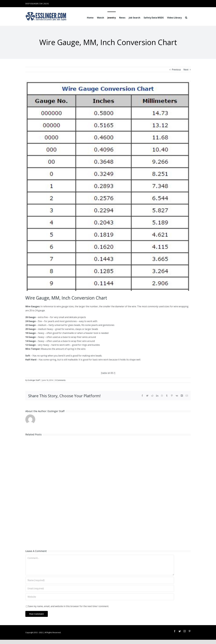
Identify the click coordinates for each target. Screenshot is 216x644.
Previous (176, 70)
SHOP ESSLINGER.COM (34, 4)
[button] (186, 17)
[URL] (100, 597)
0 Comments (60, 380)
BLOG (46, 4)
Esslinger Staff (34, 380)
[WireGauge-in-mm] (108, 186)
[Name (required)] (100, 580)
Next (186, 70)
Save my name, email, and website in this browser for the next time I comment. (68, 606)
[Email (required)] (100, 588)
